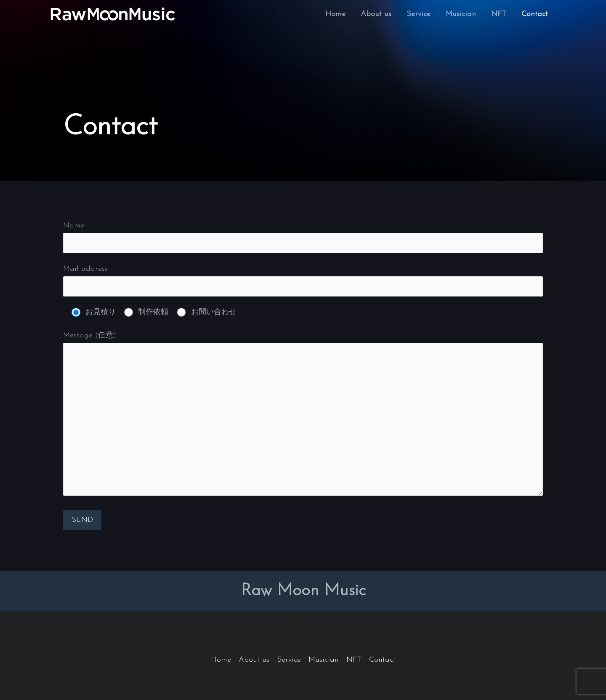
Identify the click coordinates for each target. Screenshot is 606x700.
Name (303, 237)
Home (335, 14)
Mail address (303, 281)
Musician (461, 14)
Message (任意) (303, 416)
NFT (499, 14)
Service (419, 14)
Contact (535, 14)
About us (376, 14)
